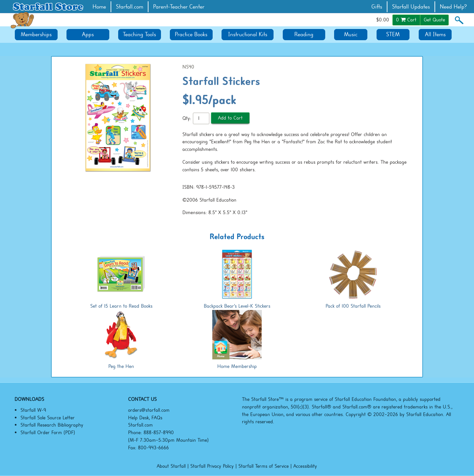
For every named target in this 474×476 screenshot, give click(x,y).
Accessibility (305, 466)
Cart (406, 20)
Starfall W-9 (33, 410)
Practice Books (191, 34)
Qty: (187, 118)
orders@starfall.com (149, 410)
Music (351, 34)
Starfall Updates (411, 7)
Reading (304, 34)
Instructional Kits (248, 34)
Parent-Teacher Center (179, 7)
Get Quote (434, 20)
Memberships (36, 34)
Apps (88, 34)
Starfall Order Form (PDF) (48, 433)
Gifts (377, 7)
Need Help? (453, 7)
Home (99, 7)
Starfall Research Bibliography (52, 425)
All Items (435, 34)
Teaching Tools (139, 34)
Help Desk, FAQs (145, 418)
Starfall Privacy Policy (212, 466)
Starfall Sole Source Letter (48, 418)
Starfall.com (130, 7)
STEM (393, 34)
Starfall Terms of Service (263, 466)
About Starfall (171, 466)
